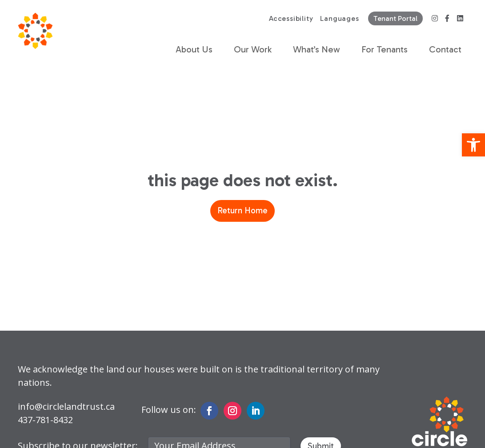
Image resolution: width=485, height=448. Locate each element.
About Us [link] (194, 49)
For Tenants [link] (385, 49)
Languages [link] (339, 18)
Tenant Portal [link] (395, 18)
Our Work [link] (253, 49)
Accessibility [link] (291, 18)
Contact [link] (445, 49)
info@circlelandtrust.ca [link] (66, 406)
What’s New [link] (317, 49)
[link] (473, 145)
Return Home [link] (242, 210)
